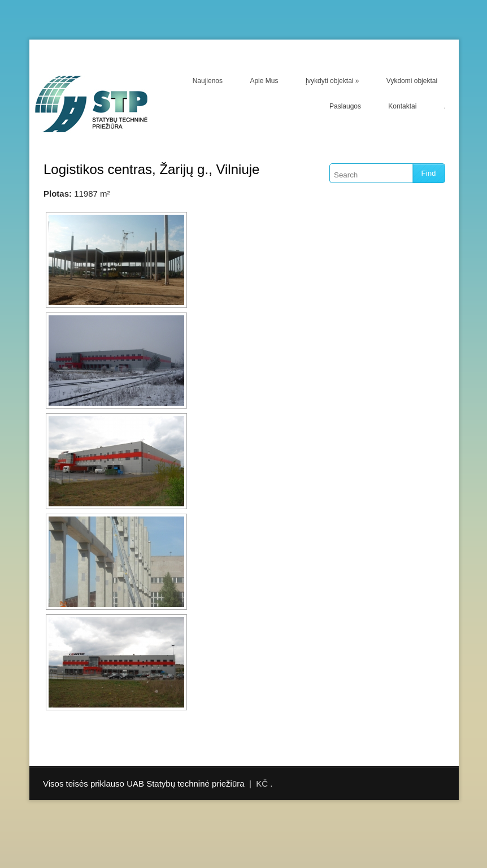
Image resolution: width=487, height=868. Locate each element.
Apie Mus (264, 81)
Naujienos (208, 81)
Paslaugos (345, 106)
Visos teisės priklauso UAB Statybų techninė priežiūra (144, 784)
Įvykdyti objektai (332, 81)
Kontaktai (402, 106)
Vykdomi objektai (412, 81)
